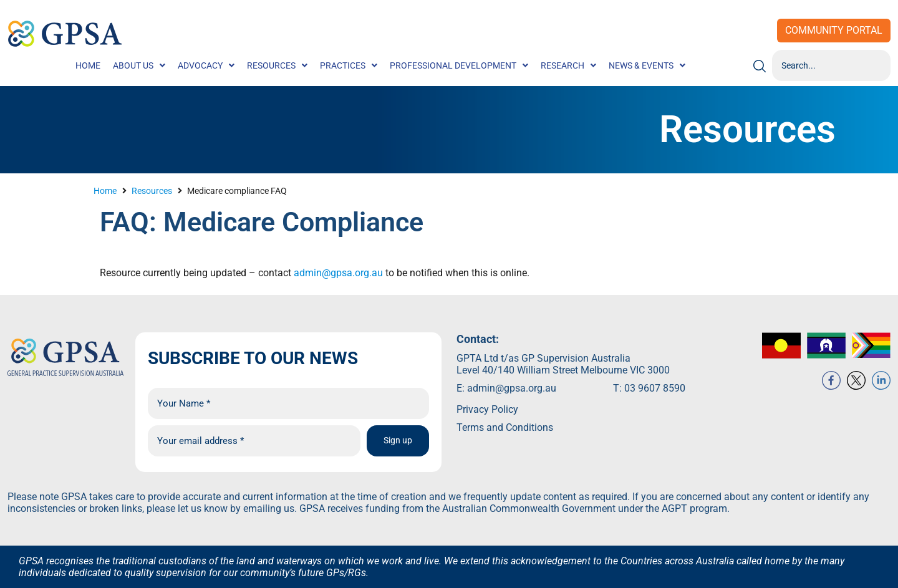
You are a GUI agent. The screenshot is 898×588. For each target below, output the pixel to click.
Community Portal (834, 30)
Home (105, 191)
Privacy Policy (487, 409)
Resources (152, 191)
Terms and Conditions (505, 427)
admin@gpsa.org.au (337, 273)
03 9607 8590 (655, 388)
